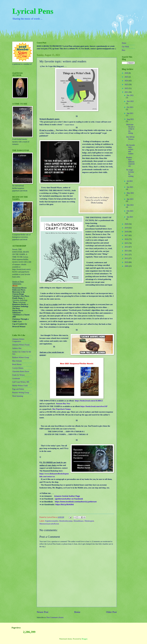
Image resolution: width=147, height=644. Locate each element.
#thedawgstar (89, 521)
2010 (127, 262)
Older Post (111, 612)
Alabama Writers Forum (21, 345)
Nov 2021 (130, 101)
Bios (123, 50)
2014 (127, 247)
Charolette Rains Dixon (21, 372)
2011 (127, 258)
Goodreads (16, 379)
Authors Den (17, 348)
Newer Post (43, 612)
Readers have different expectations (130, 162)
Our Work (125, 47)
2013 (127, 251)
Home (77, 612)
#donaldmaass (79, 521)
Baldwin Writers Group (21, 357)
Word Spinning (18, 396)
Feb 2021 (130, 211)
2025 (127, 77)
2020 (127, 224)
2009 (127, 266)
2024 (127, 81)
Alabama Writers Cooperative (18, 340)
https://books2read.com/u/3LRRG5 (89, 401)
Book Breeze (17, 364)
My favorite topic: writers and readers (130, 149)
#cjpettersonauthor (52, 521)
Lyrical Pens (33, 11)
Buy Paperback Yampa (62, 409)
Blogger (84, 639)
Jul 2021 (130, 181)
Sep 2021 (130, 113)
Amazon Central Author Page (67, 496)
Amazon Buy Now (63, 404)
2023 (127, 85)
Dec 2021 (130, 95)
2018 (127, 232)
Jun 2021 (130, 187)
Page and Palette (18, 389)
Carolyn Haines (18, 368)
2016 (127, 239)
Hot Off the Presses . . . (130, 139)
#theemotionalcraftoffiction (49, 524)
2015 (127, 243)
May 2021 (130, 193)
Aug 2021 (130, 119)
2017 (127, 235)
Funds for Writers (19, 375)
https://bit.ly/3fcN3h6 (64, 505)
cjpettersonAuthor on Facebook (69, 499)
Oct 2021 (130, 107)
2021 (127, 92)
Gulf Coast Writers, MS (21, 382)
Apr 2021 (130, 199)
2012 (127, 255)
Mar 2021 (130, 205)
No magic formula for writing (130, 173)
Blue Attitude (17, 361)
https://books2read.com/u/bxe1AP (94, 406)
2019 (127, 228)
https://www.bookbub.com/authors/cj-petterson (76, 502)
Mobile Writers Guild (20, 386)
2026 (127, 73)
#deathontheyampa (66, 521)
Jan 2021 (130, 217)
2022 (127, 88)
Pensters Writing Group (21, 393)
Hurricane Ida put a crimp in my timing (130, 129)
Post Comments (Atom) (55, 617)
